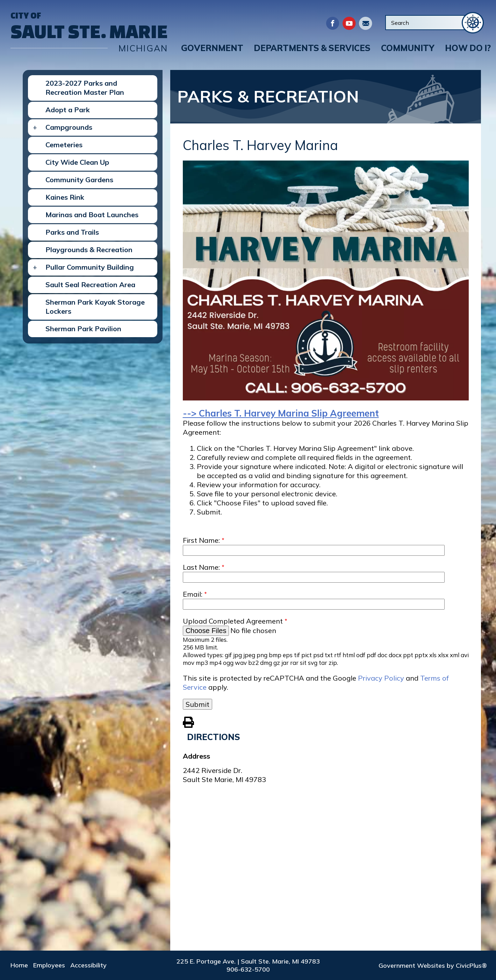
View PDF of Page (188, 721)
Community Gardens (79, 180)
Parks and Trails (72, 232)
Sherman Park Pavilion (83, 329)
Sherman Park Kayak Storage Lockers (95, 307)
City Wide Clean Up (77, 162)
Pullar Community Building (90, 267)
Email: (193, 594)
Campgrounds (69, 127)
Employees (49, 965)
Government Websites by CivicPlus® (433, 965)
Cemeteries (64, 145)
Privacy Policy (381, 678)
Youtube (349, 23)
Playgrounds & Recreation (89, 250)
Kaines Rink (65, 197)
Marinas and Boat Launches (92, 215)
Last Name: (201, 567)
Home (19, 965)
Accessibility (88, 965)
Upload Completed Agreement (233, 621)
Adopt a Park (68, 110)
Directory (365, 23)
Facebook (333, 23)
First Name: (201, 540)
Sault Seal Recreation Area (90, 285)
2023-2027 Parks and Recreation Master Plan (85, 88)
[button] (212, 48)
